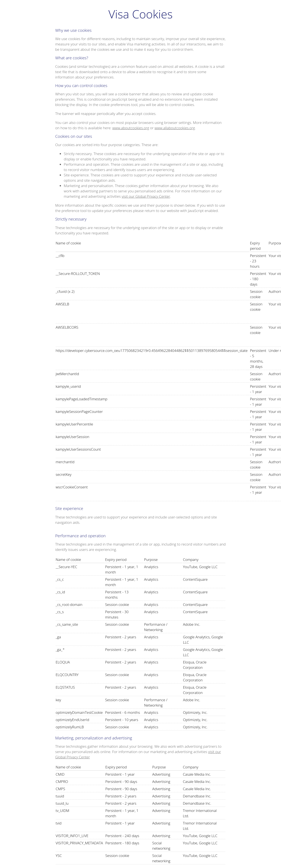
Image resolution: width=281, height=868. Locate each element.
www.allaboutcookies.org (175, 128)
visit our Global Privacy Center (146, 196)
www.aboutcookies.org (131, 128)
